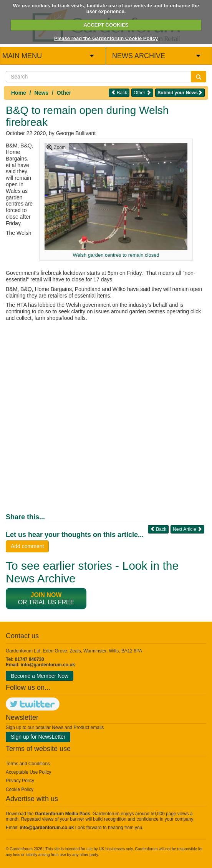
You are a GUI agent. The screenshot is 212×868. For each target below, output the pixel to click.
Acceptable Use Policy (28, 772)
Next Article (187, 529)
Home (19, 93)
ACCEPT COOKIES (106, 25)
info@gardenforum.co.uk (48, 665)
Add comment (27, 546)
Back (119, 93)
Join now (46, 595)
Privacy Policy (20, 781)
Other (64, 93)
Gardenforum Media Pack (62, 814)
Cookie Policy (20, 789)
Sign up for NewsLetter (38, 737)
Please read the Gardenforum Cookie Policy (106, 38)
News (42, 93)
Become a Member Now (40, 676)
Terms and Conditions (28, 764)
